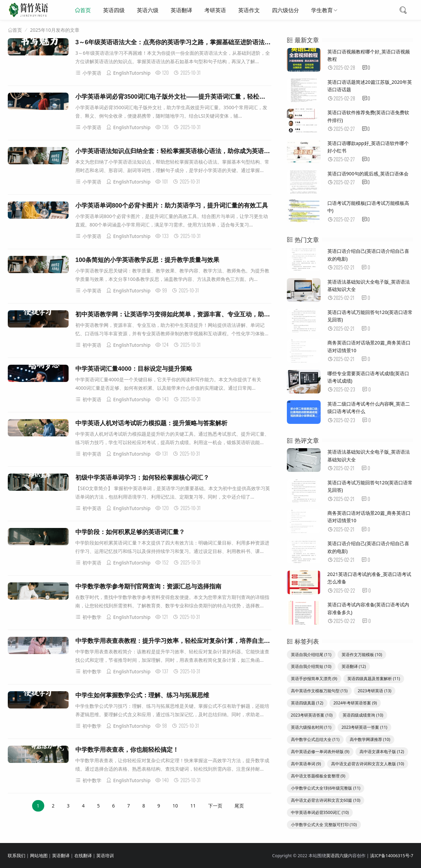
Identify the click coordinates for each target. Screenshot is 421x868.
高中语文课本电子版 (382, 752)
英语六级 (148, 10)
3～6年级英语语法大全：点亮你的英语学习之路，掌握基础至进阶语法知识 (176, 42)
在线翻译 (83, 856)
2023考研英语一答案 (365, 727)
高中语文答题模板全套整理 (318, 776)
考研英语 (215, 10)
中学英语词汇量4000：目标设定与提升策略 (134, 369)
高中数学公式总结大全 (315, 739)
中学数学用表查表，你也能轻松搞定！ (127, 750)
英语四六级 (337, 856)
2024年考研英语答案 (355, 703)
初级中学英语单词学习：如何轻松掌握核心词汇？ (142, 478)
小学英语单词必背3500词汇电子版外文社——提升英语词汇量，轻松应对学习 (179, 97)
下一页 (215, 806)
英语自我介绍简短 (311, 666)
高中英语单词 (306, 764)
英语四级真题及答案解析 (374, 679)
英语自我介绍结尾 (311, 655)
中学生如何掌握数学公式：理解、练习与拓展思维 (142, 695)
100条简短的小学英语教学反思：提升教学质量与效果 (147, 260)
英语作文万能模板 (362, 655)
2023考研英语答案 (312, 715)
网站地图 (39, 856)
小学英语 (88, 73)
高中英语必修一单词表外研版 (320, 752)
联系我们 (17, 856)
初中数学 (88, 617)
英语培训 (105, 856)
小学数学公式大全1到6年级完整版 (326, 788)
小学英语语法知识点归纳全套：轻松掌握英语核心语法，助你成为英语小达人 (179, 151)
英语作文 (249, 10)
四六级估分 (286, 10)
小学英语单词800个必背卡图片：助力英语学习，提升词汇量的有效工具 (172, 206)
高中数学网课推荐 (370, 739)
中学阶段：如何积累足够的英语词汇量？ (130, 532)
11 (193, 806)
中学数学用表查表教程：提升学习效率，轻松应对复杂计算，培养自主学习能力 (182, 641)
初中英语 (88, 345)
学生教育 (322, 10)
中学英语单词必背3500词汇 (320, 812)
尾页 (239, 806)
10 (175, 806)
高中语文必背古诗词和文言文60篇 (326, 800)
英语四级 (114, 10)
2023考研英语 (375, 691)
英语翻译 (181, 10)
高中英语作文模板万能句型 (319, 691)
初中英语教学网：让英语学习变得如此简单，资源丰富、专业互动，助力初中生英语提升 (194, 314)
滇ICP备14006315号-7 (392, 856)
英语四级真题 (307, 703)
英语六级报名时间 (311, 727)
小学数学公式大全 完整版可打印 (324, 825)
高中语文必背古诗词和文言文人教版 (368, 764)
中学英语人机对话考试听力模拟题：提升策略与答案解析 (151, 423)
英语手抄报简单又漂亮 (314, 679)
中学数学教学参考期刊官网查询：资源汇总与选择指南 (148, 586)
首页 (85, 10)
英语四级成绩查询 (363, 715)
